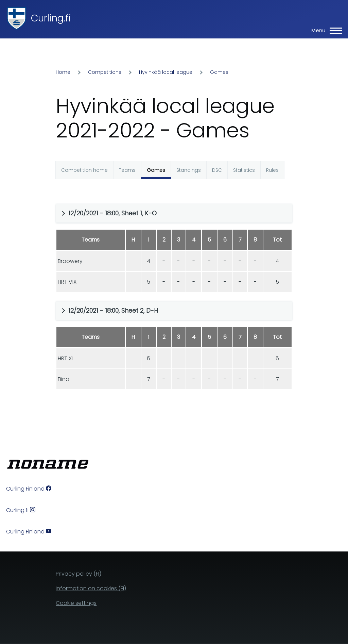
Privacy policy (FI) (79, 574)
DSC (217, 170)
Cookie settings (76, 603)
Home (63, 72)
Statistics (244, 170)
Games (219, 72)
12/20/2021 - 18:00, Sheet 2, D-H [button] (113, 310)
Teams (127, 170)
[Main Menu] (325, 31)
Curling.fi (51, 18)
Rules (272, 170)
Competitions (105, 72)
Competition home (84, 170)
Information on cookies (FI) (91, 588)
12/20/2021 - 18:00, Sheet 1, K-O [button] (112, 213)
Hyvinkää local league (166, 72)
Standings (189, 170)
